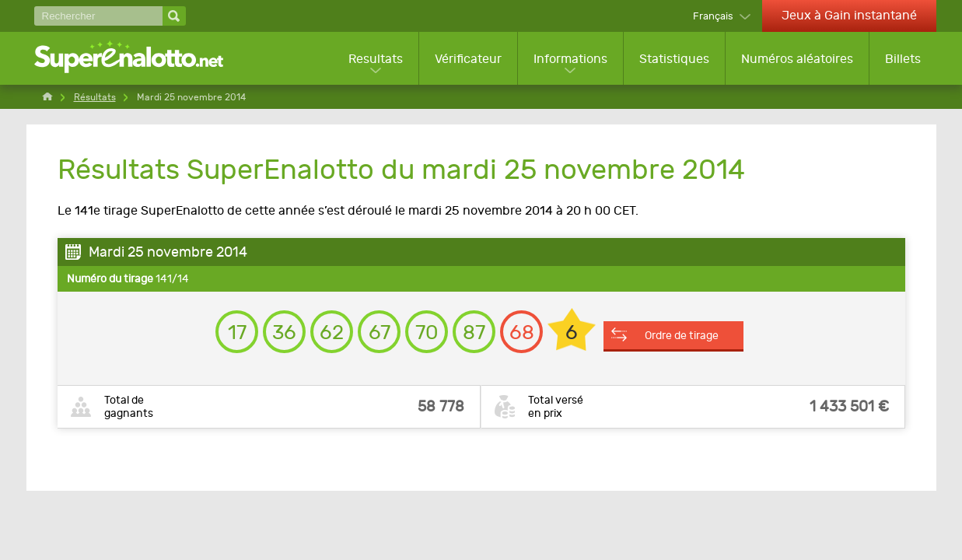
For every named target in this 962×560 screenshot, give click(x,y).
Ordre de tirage (682, 335)
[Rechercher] (98, 16)
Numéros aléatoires (797, 59)
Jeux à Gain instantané (849, 15)
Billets (903, 59)
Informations (570, 59)
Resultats (376, 59)
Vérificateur (468, 59)
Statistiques (674, 59)
